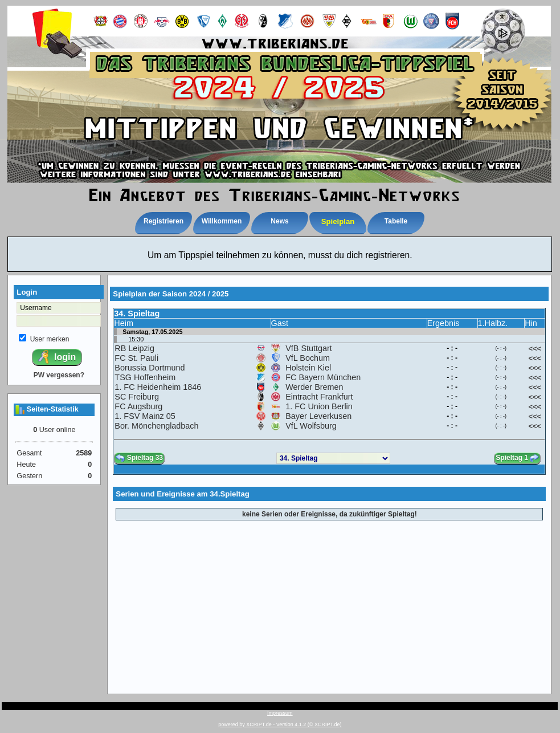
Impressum (280, 713)
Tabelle (396, 221)
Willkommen (222, 221)
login (56, 357)
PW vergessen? (59, 375)
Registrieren (163, 221)
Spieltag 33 (139, 458)
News (279, 221)
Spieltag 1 (517, 458)
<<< (535, 349)
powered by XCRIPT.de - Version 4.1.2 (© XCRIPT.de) (280, 724)
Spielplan (338, 221)
